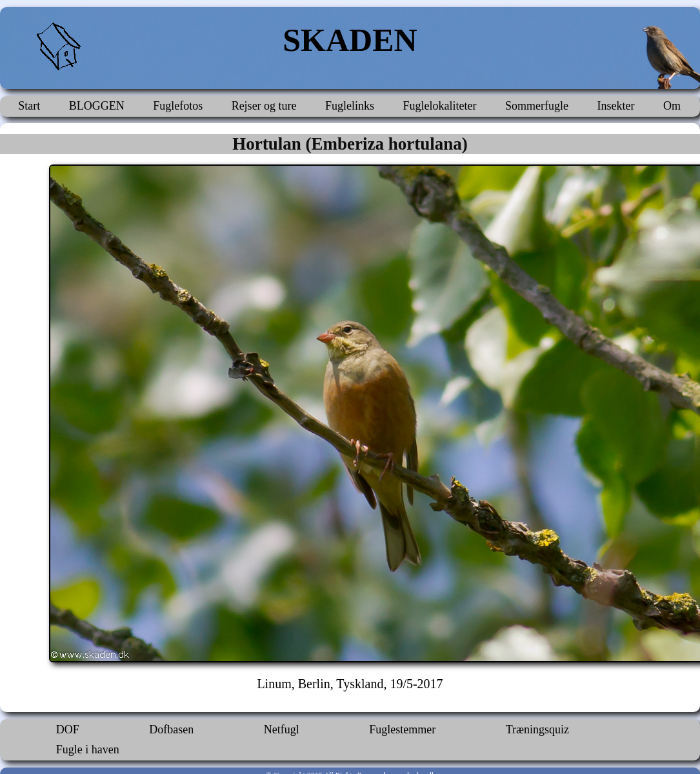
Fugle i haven (88, 749)
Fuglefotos (178, 106)
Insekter (615, 106)
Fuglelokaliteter (440, 106)
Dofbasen (171, 729)
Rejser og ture (264, 106)
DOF (68, 729)
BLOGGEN (97, 106)
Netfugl (282, 729)
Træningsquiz (537, 729)
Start (29, 106)
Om (672, 106)
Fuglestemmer (402, 729)
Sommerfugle (537, 106)
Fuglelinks (350, 106)
